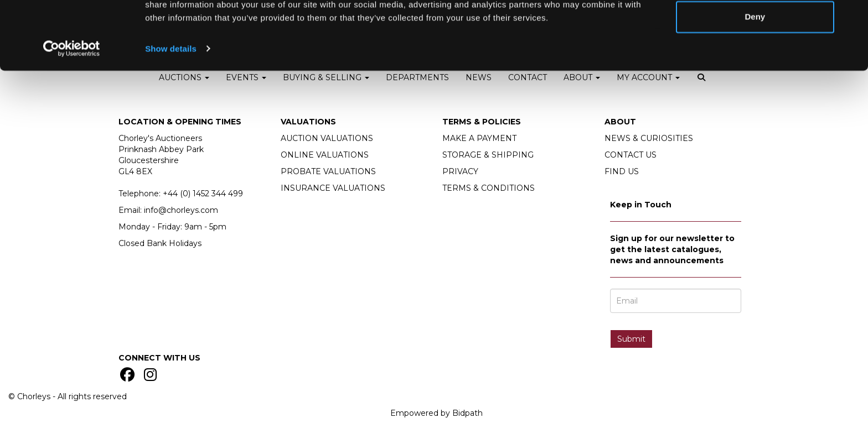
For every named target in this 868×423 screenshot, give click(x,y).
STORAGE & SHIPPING (488, 155)
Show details (171, 97)
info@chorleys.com (181, 210)
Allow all (755, 29)
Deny (755, 66)
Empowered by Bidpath (436, 413)
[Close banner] (851, 17)
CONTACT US (631, 155)
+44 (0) (203, 194)
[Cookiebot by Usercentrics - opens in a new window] (72, 97)
